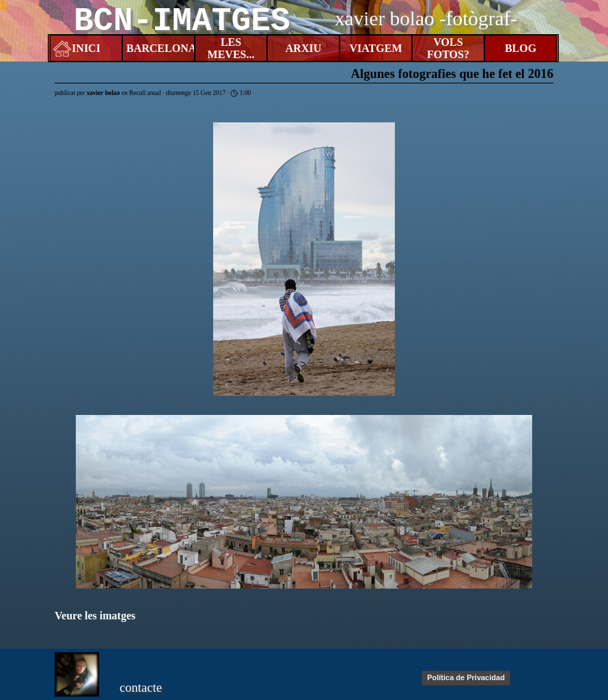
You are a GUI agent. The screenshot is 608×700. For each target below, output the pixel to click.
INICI (86, 48)
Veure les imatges (95, 616)
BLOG (521, 48)
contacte (141, 687)
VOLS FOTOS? (448, 48)
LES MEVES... (231, 48)
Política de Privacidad (466, 677)
